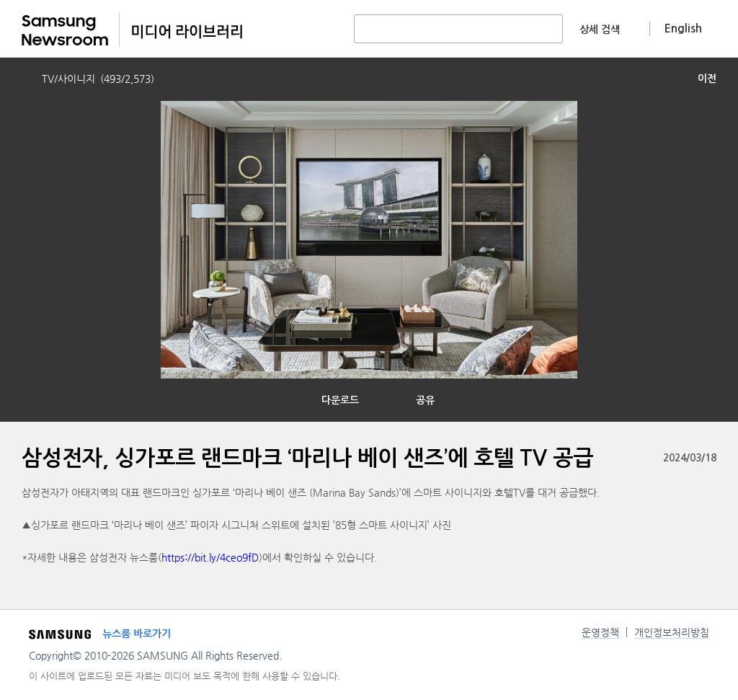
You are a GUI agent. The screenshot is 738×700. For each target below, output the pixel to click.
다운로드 (340, 400)
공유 (425, 400)
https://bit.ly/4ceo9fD (210, 557)
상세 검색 (600, 30)
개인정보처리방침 (672, 632)
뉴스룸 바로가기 (137, 634)
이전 (707, 79)
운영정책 (600, 632)
